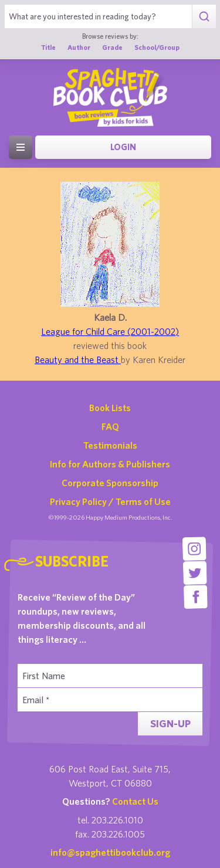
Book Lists (110, 408)
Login (123, 147)
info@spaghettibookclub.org (110, 852)
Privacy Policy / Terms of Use (110, 501)
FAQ (110, 426)
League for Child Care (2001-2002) (110, 331)
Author (79, 47)
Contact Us (135, 801)
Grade (112, 47)
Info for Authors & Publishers (110, 464)
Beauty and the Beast (78, 360)
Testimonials (110, 445)
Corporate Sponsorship (110, 483)
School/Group (157, 47)
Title (48, 47)
